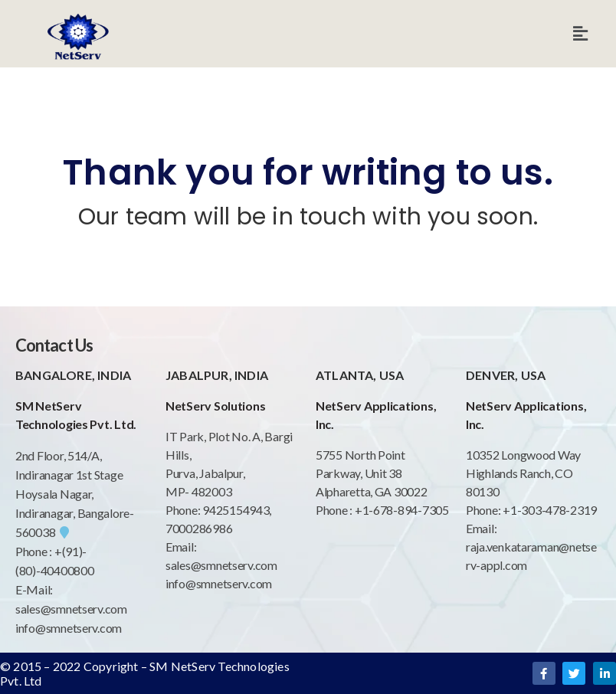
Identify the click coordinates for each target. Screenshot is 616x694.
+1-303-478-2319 (550, 510)
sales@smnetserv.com (71, 609)
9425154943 (234, 510)
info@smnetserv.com (69, 628)
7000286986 (199, 528)
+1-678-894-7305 (402, 510)
